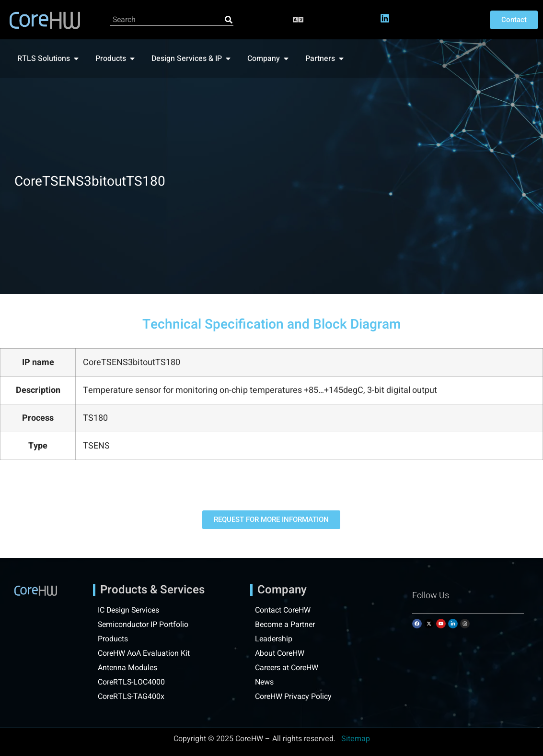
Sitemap (356, 739)
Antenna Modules (128, 668)
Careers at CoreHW (287, 668)
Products (113, 639)
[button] (298, 20)
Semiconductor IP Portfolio (144, 625)
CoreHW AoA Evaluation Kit (144, 653)
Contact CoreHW (283, 610)
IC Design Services (130, 610)
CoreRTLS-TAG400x (132, 697)
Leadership (274, 639)
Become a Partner (286, 625)
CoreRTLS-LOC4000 (132, 682)
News (265, 682)
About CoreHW (280, 653)
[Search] (229, 20)
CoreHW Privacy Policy (295, 697)
